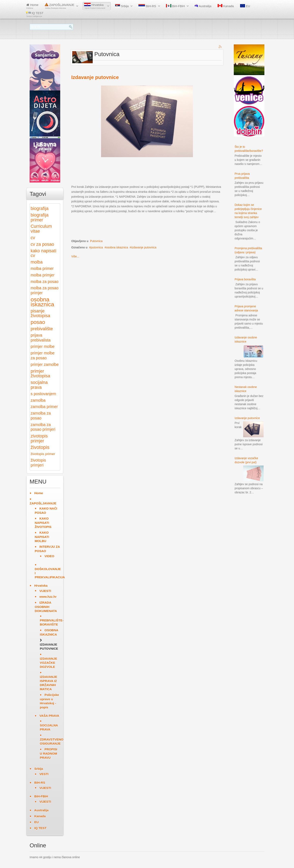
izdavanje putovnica (144, 247)
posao (38, 322)
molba (37, 262)
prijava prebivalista (41, 338)
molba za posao (45, 282)
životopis (40, 447)
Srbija (122, 6)
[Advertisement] (146, 174)
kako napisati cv (43, 253)
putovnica (97, 247)
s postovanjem (43, 394)
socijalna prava (39, 385)
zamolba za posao (41, 416)
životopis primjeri (38, 463)
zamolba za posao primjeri (43, 427)
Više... (75, 256)
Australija (203, 6)
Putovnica (96, 241)
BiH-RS (147, 6)
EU (245, 6)
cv (33, 238)
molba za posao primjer (45, 290)
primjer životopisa (40, 374)
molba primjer (43, 275)
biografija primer (40, 217)
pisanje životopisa (40, 313)
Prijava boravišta (245, 279)
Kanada (226, 6)
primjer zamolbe (45, 365)
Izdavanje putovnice (95, 77)
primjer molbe (43, 347)
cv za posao (42, 244)
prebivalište (42, 329)
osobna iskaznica (117, 247)
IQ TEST (35, 14)
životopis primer (43, 454)
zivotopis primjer (39, 438)
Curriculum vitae (41, 229)
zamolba (38, 400)
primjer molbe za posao (43, 356)
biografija (40, 208)
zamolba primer (44, 407)
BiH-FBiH (175, 6)
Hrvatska (95, 6)
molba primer (42, 269)
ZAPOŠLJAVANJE (60, 6)
